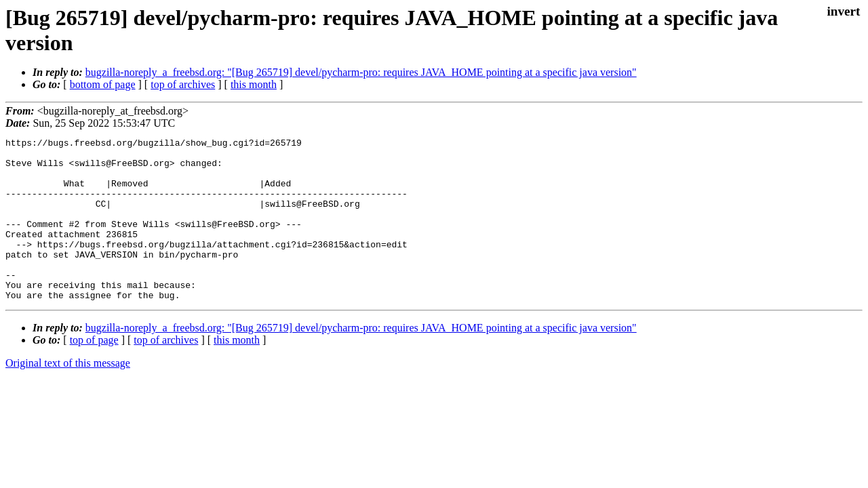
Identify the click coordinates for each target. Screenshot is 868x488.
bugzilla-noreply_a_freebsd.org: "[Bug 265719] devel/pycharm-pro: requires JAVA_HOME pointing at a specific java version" (361, 72)
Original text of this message (68, 395)
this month (254, 84)
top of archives (183, 84)
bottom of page (103, 84)
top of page (94, 372)
